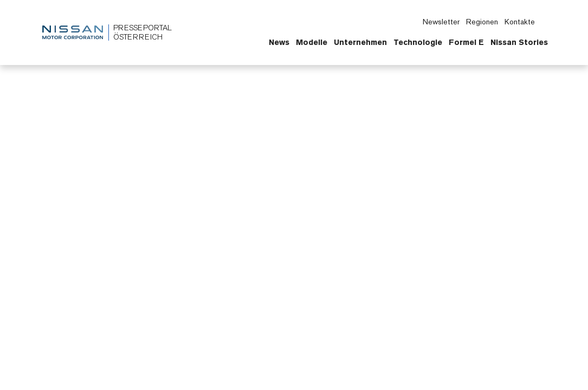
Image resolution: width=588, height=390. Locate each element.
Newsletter (441, 22)
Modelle (312, 42)
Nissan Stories (519, 42)
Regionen (482, 22)
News (279, 42)
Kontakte (520, 22)
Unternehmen (360, 42)
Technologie (418, 42)
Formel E (466, 42)
